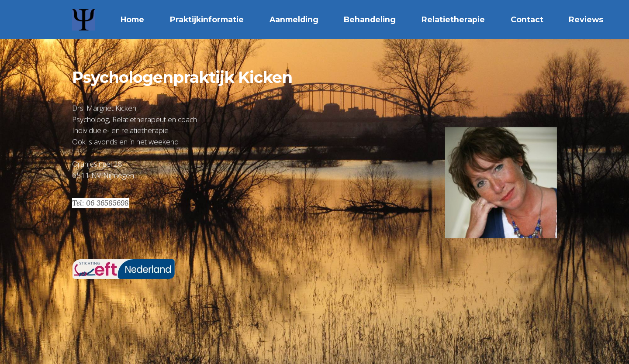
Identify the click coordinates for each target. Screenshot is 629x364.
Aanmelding (294, 19)
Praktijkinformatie (207, 19)
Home (132, 19)
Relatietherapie (453, 19)
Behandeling (370, 19)
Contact (527, 19)
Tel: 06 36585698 (100, 203)
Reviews (586, 19)
